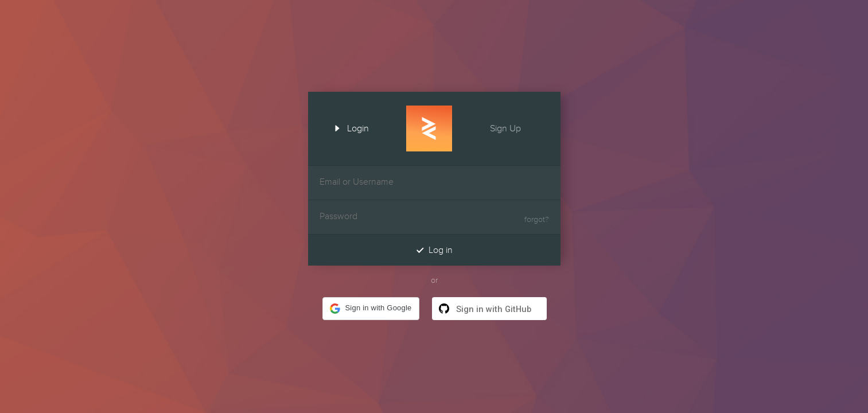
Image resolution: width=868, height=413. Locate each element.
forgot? (537, 220)
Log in (434, 250)
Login (348, 127)
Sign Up (516, 127)
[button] (371, 309)
